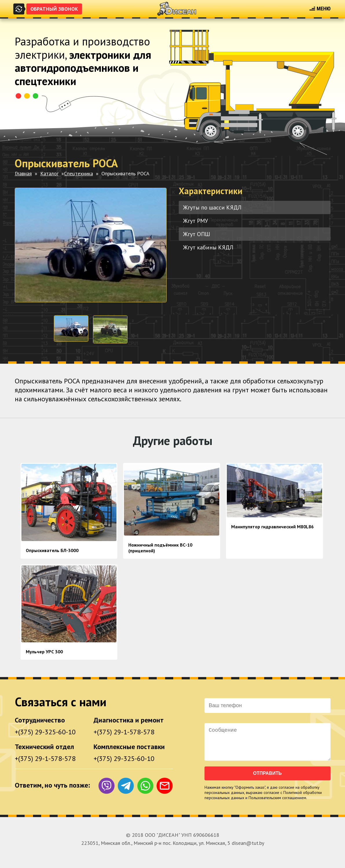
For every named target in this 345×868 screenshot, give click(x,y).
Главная (23, 173)
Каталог (49, 173)
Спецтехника (79, 173)
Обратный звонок (54, 9)
